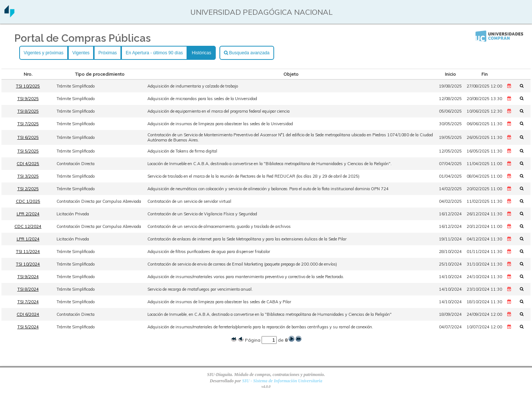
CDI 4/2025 (28, 164)
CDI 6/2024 (28, 314)
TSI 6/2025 (28, 137)
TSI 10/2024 (28, 264)
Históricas (202, 53)
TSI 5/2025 (28, 151)
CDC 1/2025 (28, 201)
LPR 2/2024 (28, 214)
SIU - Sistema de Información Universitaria (282, 381)
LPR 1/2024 (28, 239)
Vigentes (81, 53)
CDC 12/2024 (28, 226)
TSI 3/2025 (28, 176)
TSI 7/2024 (28, 302)
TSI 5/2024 (28, 327)
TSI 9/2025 (28, 99)
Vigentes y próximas (44, 53)
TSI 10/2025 (28, 86)
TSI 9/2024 (28, 277)
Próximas (108, 53)
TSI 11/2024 (28, 252)
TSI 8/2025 (28, 111)
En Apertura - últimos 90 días (154, 53)
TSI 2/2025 (28, 189)
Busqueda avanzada (247, 53)
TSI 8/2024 (28, 289)
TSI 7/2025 (28, 124)
